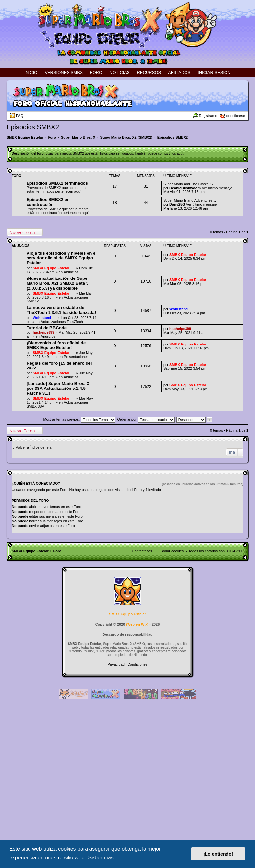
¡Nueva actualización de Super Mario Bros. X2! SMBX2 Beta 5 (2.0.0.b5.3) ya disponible (58, 283)
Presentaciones (76, 357)
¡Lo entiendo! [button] (218, 854)
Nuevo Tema (22, 232)
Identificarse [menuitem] (235, 116)
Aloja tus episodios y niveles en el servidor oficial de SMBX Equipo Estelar (62, 258)
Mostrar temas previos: (79, 419)
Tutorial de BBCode (47, 328)
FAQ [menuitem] (20, 116)
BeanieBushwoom (185, 188)
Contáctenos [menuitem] (142, 551)
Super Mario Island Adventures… (190, 200)
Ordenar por (146, 419)
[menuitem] (117, 664)
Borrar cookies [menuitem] (172, 551)
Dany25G (177, 204)
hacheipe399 (44, 332)
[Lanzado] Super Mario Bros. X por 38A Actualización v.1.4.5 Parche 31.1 (58, 388)
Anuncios (71, 272)
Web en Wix (137, 624)
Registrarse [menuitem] (208, 116)
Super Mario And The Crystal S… (190, 184)
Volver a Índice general (34, 447)
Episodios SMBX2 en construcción (48, 202)
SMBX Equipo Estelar (51, 268)
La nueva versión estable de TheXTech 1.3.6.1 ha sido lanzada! (61, 310)
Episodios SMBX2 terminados (57, 183)
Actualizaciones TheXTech (62, 322)
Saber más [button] (101, 858)
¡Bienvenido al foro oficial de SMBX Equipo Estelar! (56, 345)
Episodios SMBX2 (33, 127)
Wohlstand (42, 318)
